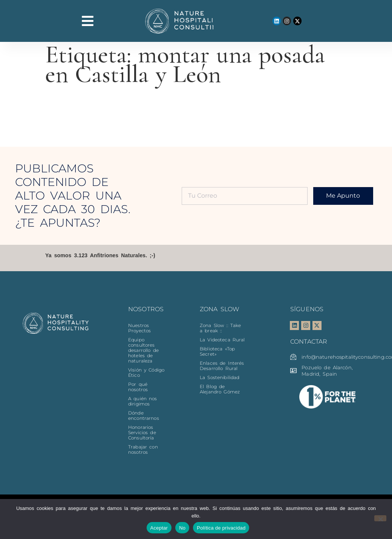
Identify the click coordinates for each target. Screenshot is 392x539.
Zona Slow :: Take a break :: (220, 328)
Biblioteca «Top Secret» (217, 351)
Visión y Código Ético (146, 372)
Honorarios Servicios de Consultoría (142, 432)
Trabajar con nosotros (143, 449)
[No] (380, 518)
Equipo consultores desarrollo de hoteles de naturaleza (143, 350)
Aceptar (159, 528)
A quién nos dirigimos (143, 401)
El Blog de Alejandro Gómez (220, 389)
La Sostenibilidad (220, 377)
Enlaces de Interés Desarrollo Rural (222, 366)
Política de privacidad (221, 528)
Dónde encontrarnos (144, 415)
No (182, 528)
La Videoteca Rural (222, 340)
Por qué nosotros (138, 387)
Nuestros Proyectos (139, 328)
